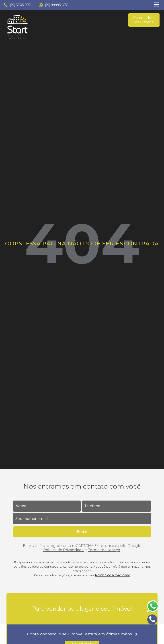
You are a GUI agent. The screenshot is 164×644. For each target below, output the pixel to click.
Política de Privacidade (64, 550)
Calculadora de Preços (144, 20)
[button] (17, 5)
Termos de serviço (104, 550)
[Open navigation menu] (156, 5)
